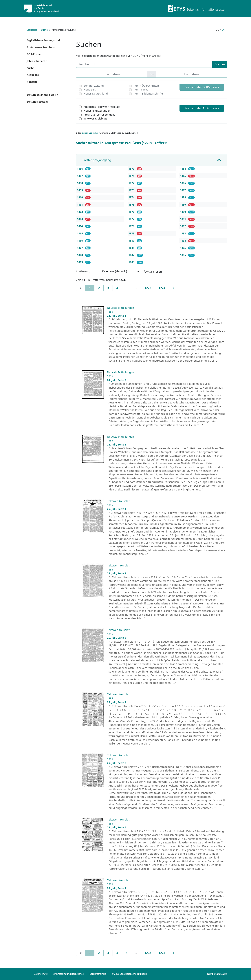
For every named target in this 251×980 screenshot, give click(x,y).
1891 (183, 219)
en (223, 30)
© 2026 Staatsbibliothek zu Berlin (130, 974)
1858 (80, 183)
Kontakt (32, 82)
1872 (132, 183)
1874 (132, 197)
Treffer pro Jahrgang (97, 160)
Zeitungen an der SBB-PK (42, 95)
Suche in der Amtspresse (202, 108)
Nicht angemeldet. (217, 974)
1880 (132, 241)
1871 (132, 176)
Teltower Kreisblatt (95, 118)
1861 (80, 205)
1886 (183, 183)
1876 (132, 212)
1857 (80, 176)
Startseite (32, 30)
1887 (183, 190)
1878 (132, 226)
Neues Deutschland (96, 94)
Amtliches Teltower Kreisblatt (102, 107)
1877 (132, 219)
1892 (183, 226)
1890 (183, 212)
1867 (80, 248)
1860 (80, 197)
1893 (183, 233)
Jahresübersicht (37, 61)
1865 (80, 233)
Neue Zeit (90, 89)
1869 (80, 262)
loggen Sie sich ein (91, 133)
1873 (132, 190)
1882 (132, 255)
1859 (80, 190)
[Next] (173, 288)
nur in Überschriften (146, 86)
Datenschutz (41, 974)
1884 (183, 169)
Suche (44, 30)
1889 (183, 205)
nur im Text (141, 89)
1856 (80, 169)
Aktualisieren (153, 271)
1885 (183, 176)
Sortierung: (83, 271)
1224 (162, 288)
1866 (80, 241)
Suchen (220, 64)
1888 (183, 197)
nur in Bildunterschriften (149, 94)
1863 (80, 219)
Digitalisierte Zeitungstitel (43, 40)
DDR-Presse (34, 54)
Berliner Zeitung (94, 86)
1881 (132, 248)
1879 (132, 233)
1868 (80, 255)
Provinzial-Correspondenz (99, 115)
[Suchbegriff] (144, 64)
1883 (132, 262)
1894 (183, 241)
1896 (183, 255)
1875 (132, 205)
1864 (80, 226)
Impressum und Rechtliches (68, 974)
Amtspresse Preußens (41, 47)
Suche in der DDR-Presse (202, 87)
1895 (183, 248)
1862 (80, 212)
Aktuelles (33, 75)
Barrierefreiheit (98, 974)
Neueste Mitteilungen (97, 111)
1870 (132, 169)
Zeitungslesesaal (37, 102)
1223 (148, 288)
